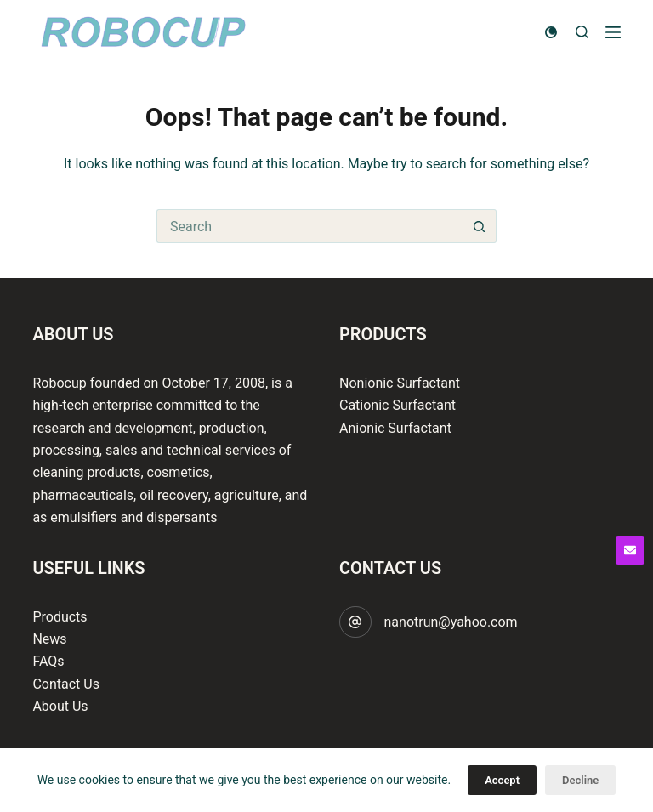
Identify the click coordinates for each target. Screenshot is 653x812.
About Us (60, 706)
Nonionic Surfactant (400, 383)
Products (60, 617)
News (49, 639)
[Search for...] (309, 226)
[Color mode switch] (551, 32)
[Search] (582, 32)
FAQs (48, 661)
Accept (502, 780)
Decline (580, 780)
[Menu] (613, 32)
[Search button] (480, 226)
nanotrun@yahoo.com (451, 622)
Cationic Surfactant (397, 405)
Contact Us (66, 684)
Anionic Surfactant (395, 428)
